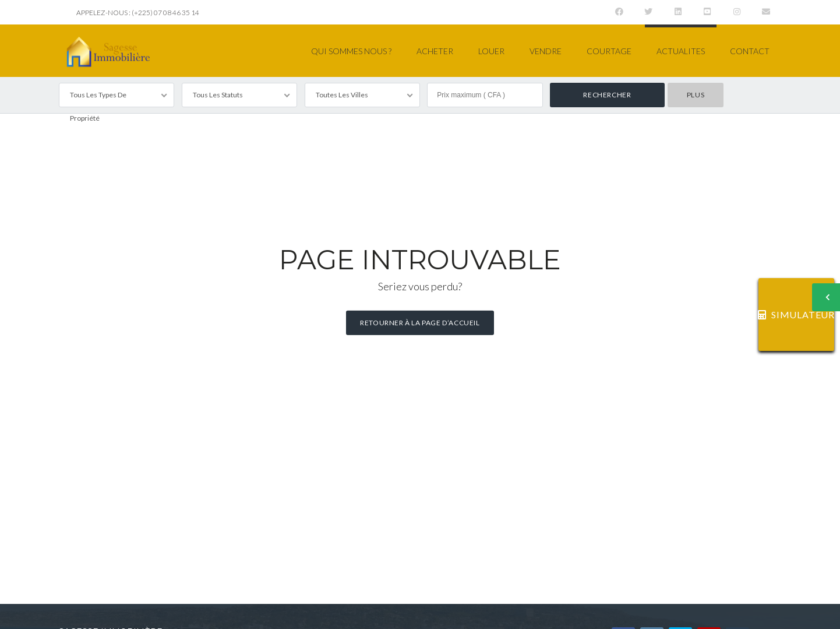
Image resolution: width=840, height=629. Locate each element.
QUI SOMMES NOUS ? (351, 51)
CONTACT (750, 51)
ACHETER (435, 51)
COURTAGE (609, 51)
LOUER (491, 51)
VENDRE (546, 51)
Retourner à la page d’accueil (420, 323)
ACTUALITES (681, 51)
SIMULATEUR (796, 314)
